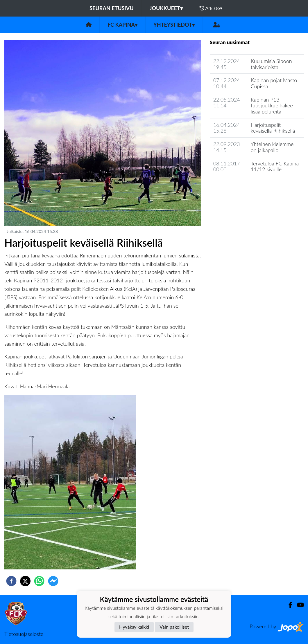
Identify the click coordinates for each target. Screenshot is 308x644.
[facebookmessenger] (53, 581)
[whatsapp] (39, 581)
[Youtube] (298, 605)
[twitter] (25, 581)
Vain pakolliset (174, 627)
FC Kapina (122, 25)
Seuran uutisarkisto (236, 186)
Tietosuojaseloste (24, 634)
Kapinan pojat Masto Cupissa (274, 83)
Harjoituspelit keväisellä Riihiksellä (273, 128)
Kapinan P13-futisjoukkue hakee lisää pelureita (272, 105)
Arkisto (211, 8)
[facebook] (11, 581)
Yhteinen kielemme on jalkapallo (272, 147)
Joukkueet (166, 8)
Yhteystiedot (174, 25)
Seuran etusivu (112, 8)
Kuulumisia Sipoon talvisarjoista (271, 64)
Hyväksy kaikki (134, 627)
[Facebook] (288, 605)
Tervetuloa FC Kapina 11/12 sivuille (275, 166)
